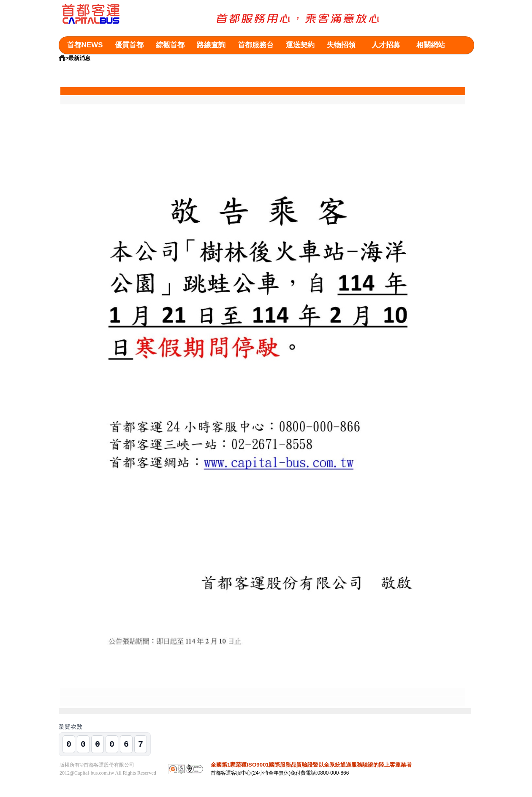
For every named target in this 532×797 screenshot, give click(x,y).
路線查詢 (211, 45)
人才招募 (386, 45)
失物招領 (341, 45)
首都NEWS (85, 45)
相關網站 (431, 45)
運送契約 (300, 45)
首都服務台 (256, 45)
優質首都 (129, 45)
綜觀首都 (170, 45)
